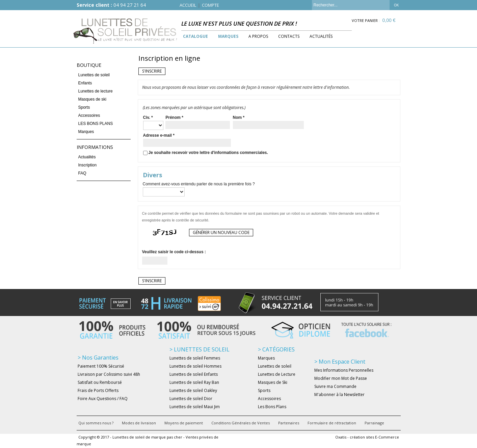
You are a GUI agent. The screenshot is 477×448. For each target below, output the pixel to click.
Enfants (85, 83)
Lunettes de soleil (94, 75)
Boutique (89, 65)
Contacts (289, 36)
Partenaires (289, 423)
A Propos (258, 36)
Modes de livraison (139, 423)
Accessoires (89, 115)
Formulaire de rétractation (332, 423)
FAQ (82, 173)
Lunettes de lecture (96, 91)
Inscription (88, 165)
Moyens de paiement (184, 423)
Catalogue (195, 36)
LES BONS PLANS (96, 124)
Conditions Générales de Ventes (241, 423)
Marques (228, 36)
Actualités (321, 36)
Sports (84, 107)
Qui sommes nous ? (96, 423)
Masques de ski (92, 99)
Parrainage (374, 423)
